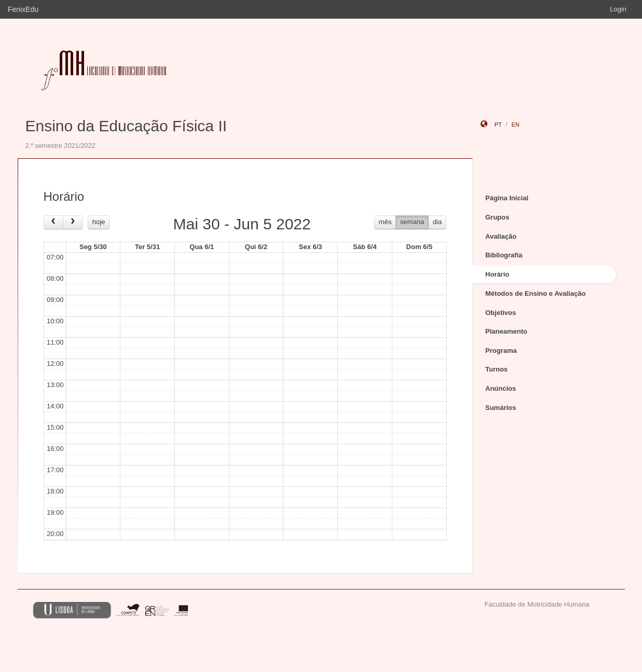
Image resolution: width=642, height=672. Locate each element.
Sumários (501, 408)
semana (412, 222)
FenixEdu (23, 9)
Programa (501, 351)
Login (618, 9)
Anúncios (501, 388)
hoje (99, 222)
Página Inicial (507, 198)
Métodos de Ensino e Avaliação (535, 293)
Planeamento (506, 331)
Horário (497, 274)
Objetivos (501, 313)
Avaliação (501, 236)
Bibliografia (504, 255)
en (515, 125)
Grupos (497, 217)
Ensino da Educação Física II (126, 126)
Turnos (496, 369)
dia (437, 222)
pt (498, 125)
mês (385, 222)
